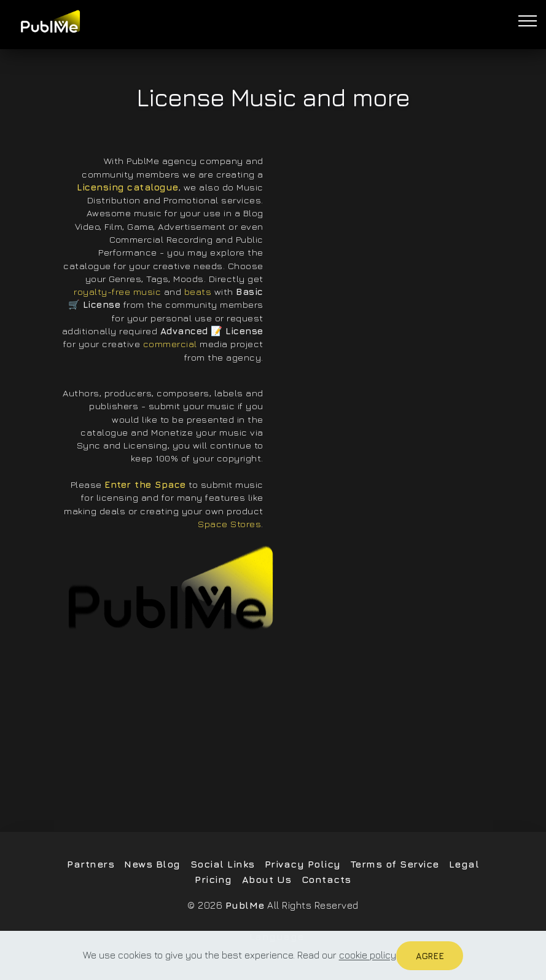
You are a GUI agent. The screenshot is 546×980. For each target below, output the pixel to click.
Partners (91, 864)
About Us (267, 879)
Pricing (213, 879)
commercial (170, 343)
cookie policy (368, 955)
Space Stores (229, 523)
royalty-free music (117, 291)
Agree (430, 956)
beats (198, 291)
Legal (464, 864)
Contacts (326, 879)
